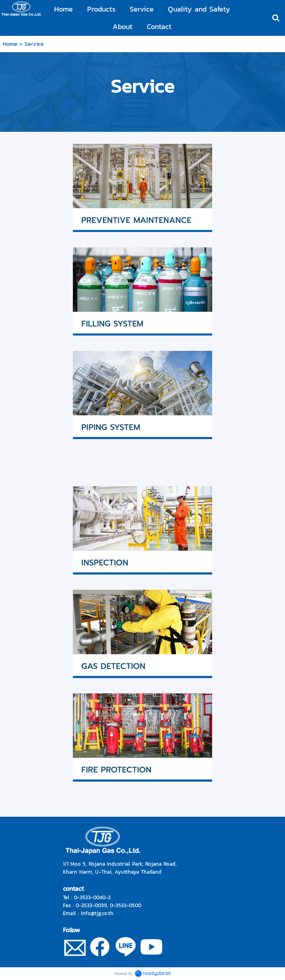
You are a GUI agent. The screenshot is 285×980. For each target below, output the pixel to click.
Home (10, 44)
